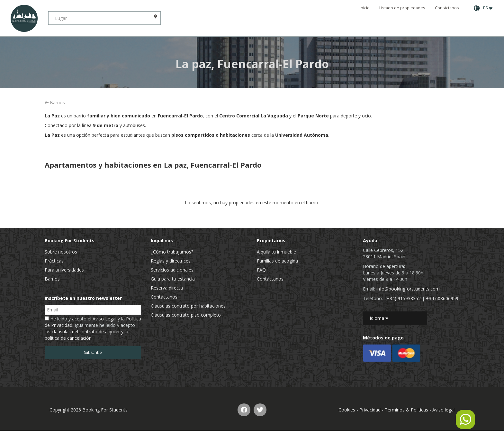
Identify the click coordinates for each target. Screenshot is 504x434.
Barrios (55, 102)
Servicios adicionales (172, 270)
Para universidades (64, 270)
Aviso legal (443, 410)
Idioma (379, 318)
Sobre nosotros (61, 252)
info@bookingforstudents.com (408, 289)
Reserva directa (167, 288)
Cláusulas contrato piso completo (186, 315)
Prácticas (54, 261)
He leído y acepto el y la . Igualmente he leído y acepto (93, 328)
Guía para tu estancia (173, 279)
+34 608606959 (442, 298)
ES (483, 8)
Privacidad (370, 410)
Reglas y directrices (171, 261)
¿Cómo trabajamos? (172, 252)
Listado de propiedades (402, 8)
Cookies (347, 410)
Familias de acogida (277, 261)
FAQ (261, 270)
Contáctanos (447, 8)
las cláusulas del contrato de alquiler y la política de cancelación (86, 335)
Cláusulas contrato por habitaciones (188, 306)
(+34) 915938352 (403, 298)
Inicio (365, 8)
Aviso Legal (104, 319)
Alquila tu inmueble (276, 252)
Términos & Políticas (406, 410)
